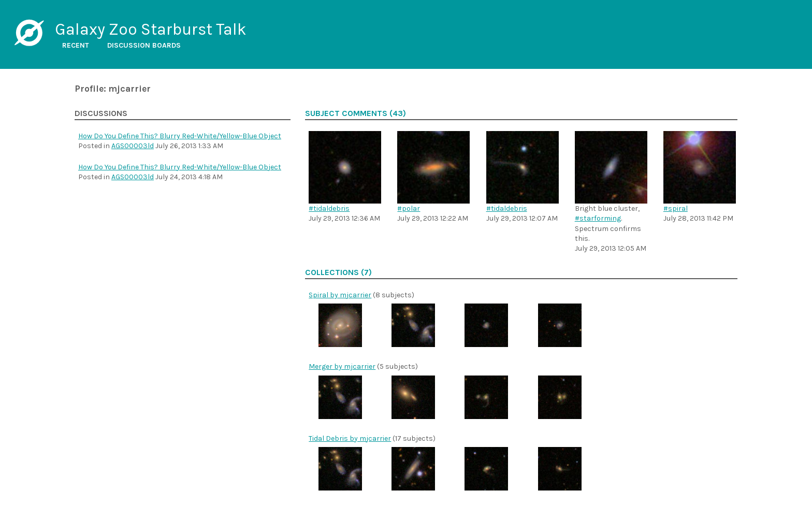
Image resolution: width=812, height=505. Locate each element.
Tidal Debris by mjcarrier (350, 438)
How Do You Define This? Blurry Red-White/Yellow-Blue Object (180, 136)
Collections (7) (338, 272)
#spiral (676, 208)
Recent (76, 45)
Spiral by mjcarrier (340, 295)
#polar (409, 208)
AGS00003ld (133, 146)
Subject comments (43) (356, 113)
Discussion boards (144, 45)
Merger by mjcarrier (342, 366)
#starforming (598, 218)
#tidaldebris (329, 208)
